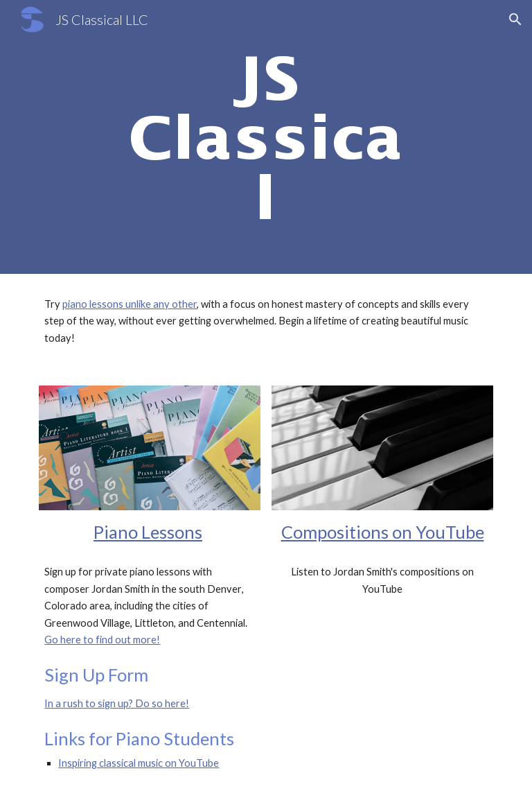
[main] (266, 137)
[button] (515, 19)
